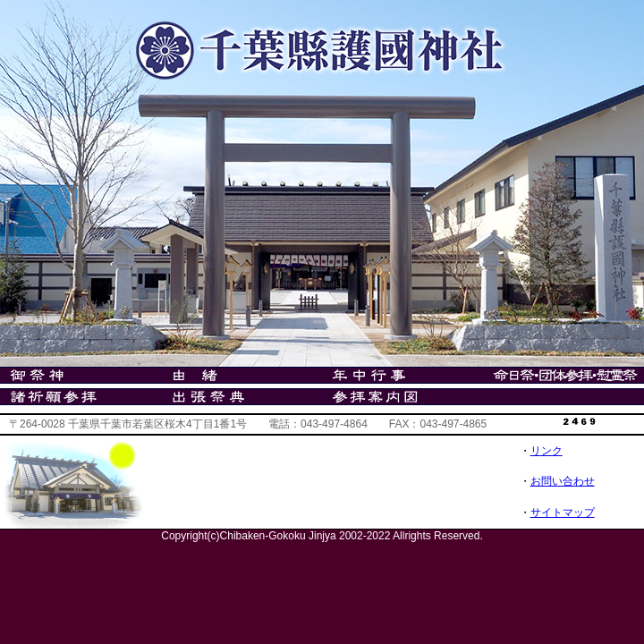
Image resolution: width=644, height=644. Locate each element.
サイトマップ (563, 513)
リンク (547, 451)
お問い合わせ (563, 481)
